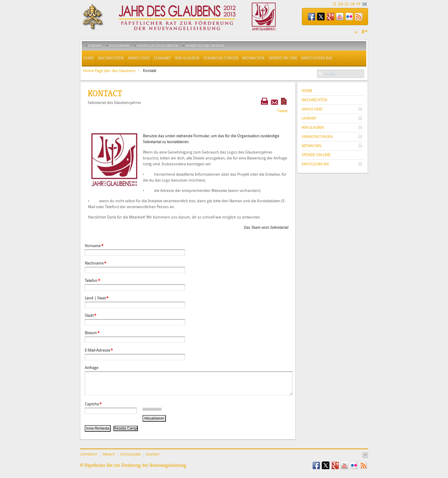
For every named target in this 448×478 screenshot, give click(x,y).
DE (365, 4)
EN (341, 4)
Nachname (94, 263)
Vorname (93, 246)
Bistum (91, 333)
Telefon (91, 281)
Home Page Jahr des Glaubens (109, 71)
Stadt (89, 315)
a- (357, 32)
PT (359, 4)
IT (335, 4)
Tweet (282, 111)
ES (347, 4)
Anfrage (91, 368)
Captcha (92, 404)
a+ (365, 31)
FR (353, 4)
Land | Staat (95, 298)
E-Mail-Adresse (97, 350)
